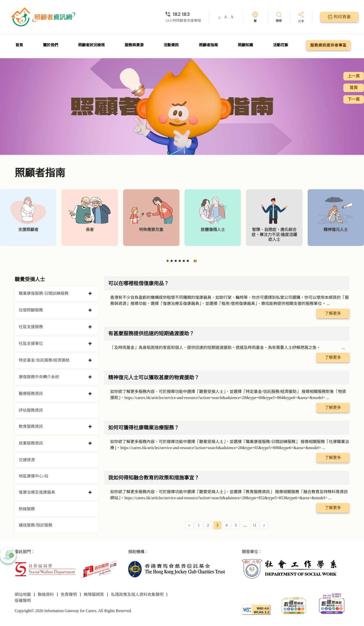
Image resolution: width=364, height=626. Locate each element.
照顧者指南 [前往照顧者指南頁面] (208, 45)
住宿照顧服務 (31, 310)
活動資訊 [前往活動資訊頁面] (171, 45)
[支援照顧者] (28, 217)
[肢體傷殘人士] (213, 217)
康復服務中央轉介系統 (39, 377)
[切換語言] (255, 17)
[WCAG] (256, 609)
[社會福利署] (45, 569)
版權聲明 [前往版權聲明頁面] (23, 601)
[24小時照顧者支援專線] (183, 14)
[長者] (90, 217)
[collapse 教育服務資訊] (90, 427)
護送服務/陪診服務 (35, 525)
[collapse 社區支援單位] (90, 344)
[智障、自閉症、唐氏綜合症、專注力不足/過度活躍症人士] (274, 217)
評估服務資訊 (31, 410)
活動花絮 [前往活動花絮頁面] (281, 45)
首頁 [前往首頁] (19, 45)
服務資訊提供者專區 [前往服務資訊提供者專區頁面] (328, 45)
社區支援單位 (31, 343)
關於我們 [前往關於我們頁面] (51, 45)
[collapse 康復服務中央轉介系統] (90, 377)
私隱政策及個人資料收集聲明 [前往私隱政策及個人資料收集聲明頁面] (137, 594)
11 (255, 525)
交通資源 (27, 460)
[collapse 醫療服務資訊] (90, 394)
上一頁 (354, 76)
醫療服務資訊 (31, 394)
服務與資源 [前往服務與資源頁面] (134, 45)
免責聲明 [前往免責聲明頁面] (69, 594)
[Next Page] (264, 525)
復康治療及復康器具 (37, 492)
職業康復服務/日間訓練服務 (43, 293)
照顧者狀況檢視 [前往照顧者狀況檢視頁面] (91, 45)
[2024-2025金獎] (294, 605)
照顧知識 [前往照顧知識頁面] (245, 45)
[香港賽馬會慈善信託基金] (177, 569)
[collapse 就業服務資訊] (90, 444)
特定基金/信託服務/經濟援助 (44, 360)
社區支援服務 (31, 327)
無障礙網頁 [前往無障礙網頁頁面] (94, 594)
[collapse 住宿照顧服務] (90, 310)
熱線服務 (27, 509)
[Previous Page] (189, 525)
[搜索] (279, 17)
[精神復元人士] (336, 217)
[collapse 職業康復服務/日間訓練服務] (90, 294)
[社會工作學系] (290, 569)
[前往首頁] (43, 17)
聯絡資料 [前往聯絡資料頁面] (46, 594)
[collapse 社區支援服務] (90, 327)
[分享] (301, 18)
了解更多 (333, 313)
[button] (168, 261)
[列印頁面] (339, 17)
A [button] (220, 17)
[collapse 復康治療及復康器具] (90, 493)
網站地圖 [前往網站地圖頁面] (23, 594)
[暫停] (195, 261)
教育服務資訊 (31, 426)
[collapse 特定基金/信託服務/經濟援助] (90, 361)
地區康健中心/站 (33, 476)
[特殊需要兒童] (151, 217)
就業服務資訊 (31, 443)
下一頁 (354, 99)
